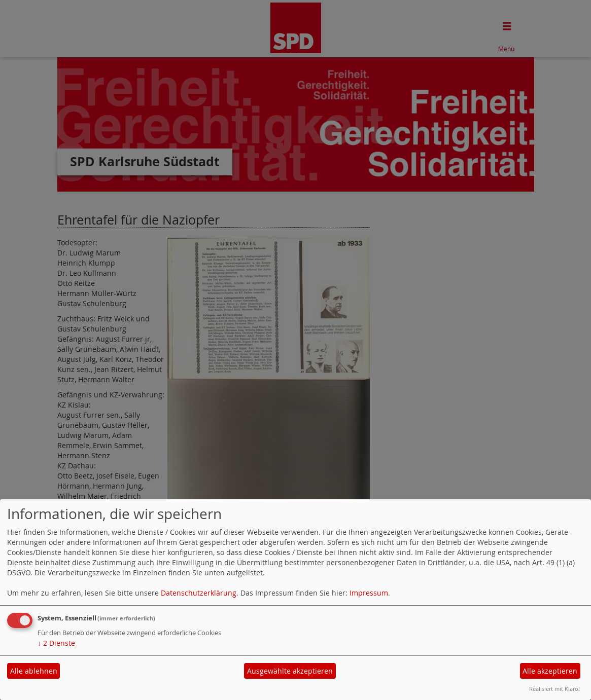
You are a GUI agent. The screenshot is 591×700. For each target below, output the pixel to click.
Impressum (369, 593)
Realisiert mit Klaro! (554, 689)
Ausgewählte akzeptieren (290, 671)
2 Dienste (56, 643)
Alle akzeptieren (550, 671)
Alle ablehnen (34, 671)
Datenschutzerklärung (199, 593)
